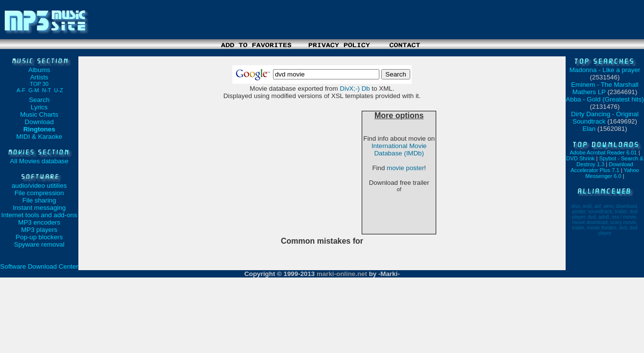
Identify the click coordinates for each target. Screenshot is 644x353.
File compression (39, 193)
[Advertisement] (322, 53)
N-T (47, 90)
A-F (21, 90)
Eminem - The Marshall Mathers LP (605, 88)
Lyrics (39, 107)
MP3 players (39, 230)
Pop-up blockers (39, 237)
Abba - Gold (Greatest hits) (605, 99)
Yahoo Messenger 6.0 (612, 173)
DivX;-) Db (355, 88)
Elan (589, 129)
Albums (39, 70)
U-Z (59, 90)
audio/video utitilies (39, 186)
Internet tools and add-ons (39, 215)
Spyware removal (39, 244)
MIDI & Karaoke (39, 137)
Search (39, 100)
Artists (39, 80)
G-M (34, 90)
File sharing (39, 200)
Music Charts (39, 114)
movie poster (405, 168)
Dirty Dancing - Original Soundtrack (605, 118)
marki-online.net (342, 274)
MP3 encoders (39, 222)
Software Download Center (39, 266)
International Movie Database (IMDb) (399, 150)
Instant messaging (39, 208)
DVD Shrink (580, 158)
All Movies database (39, 161)
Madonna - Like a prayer (605, 70)
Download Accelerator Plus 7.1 (602, 167)
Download (39, 122)
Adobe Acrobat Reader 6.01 (603, 152)
